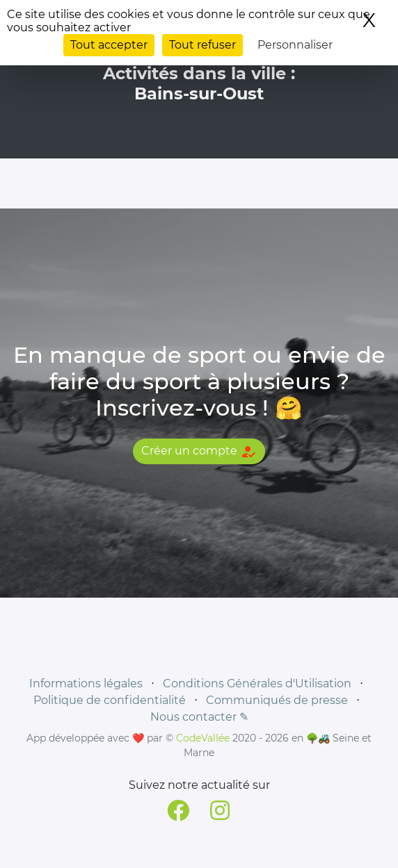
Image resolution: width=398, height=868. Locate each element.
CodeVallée (203, 738)
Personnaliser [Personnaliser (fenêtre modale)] (295, 45)
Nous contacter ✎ (199, 717)
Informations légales (86, 683)
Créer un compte (199, 452)
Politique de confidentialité (110, 700)
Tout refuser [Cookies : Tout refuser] (202, 45)
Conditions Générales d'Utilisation (257, 683)
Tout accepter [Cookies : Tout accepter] (109, 45)
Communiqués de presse (277, 700)
